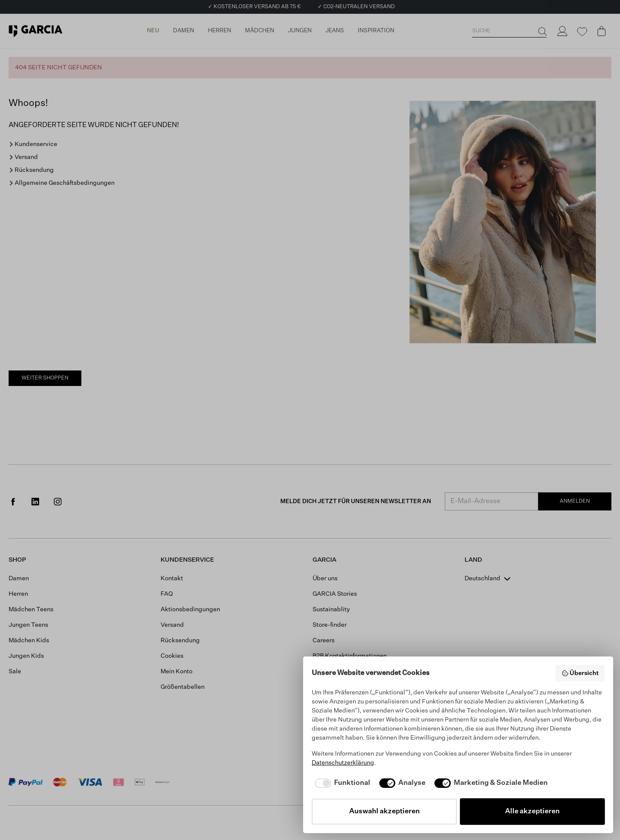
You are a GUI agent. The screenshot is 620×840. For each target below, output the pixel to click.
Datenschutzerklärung (343, 763)
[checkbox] (341, 783)
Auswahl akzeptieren (384, 812)
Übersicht (580, 673)
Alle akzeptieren (532, 812)
